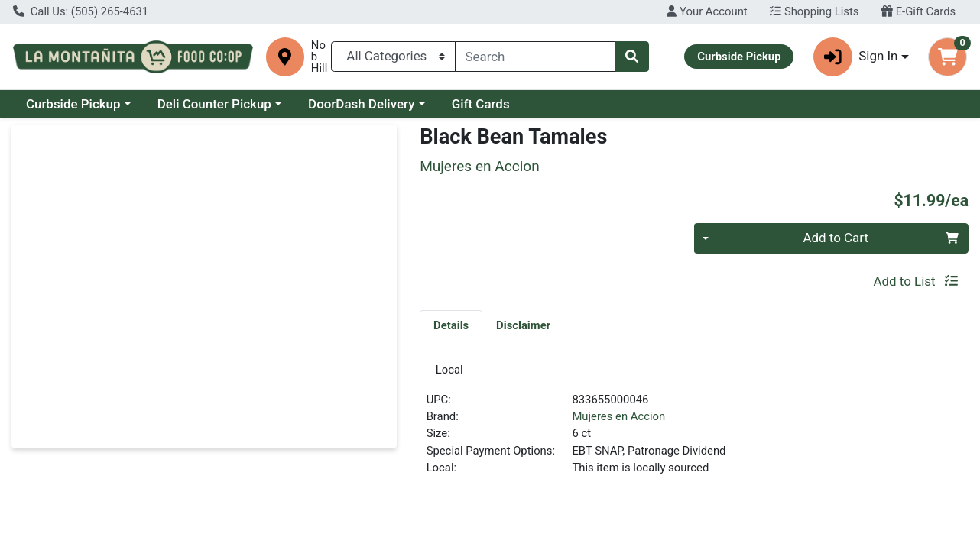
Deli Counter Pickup (214, 104)
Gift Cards (481, 104)
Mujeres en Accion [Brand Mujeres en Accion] (618, 422)
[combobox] (535, 57)
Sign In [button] (856, 57)
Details (451, 325)
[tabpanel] (694, 428)
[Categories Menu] (393, 57)
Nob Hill (319, 57)
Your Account (707, 11)
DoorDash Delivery (361, 104)
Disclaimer (523, 325)
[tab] (451, 325)
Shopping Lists (814, 11)
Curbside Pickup (73, 104)
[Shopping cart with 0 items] (948, 57)
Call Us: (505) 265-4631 (81, 11)
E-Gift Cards (918, 11)
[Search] (535, 57)
